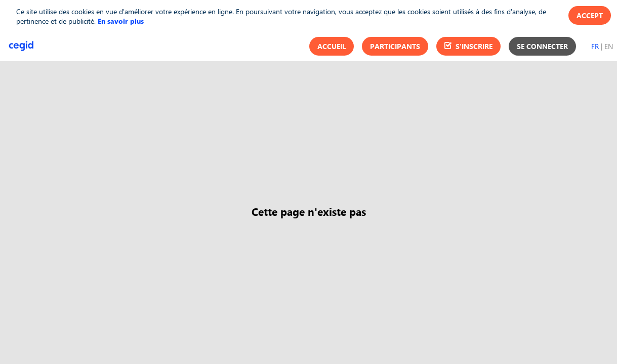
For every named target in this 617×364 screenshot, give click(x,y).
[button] (332, 46)
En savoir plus (121, 21)
